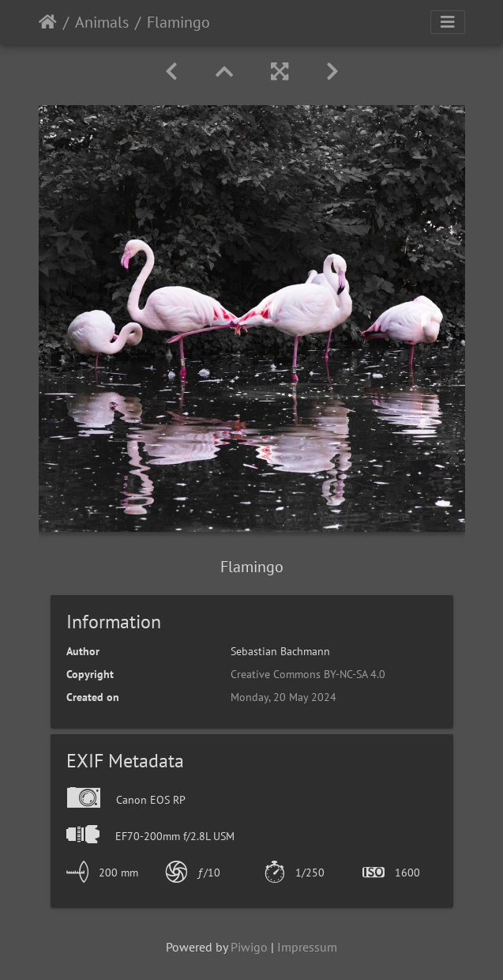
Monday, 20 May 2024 (283, 697)
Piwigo (249, 947)
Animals (102, 22)
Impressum (307, 947)
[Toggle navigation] (448, 22)
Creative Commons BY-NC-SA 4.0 (308, 674)
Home (48, 22)
